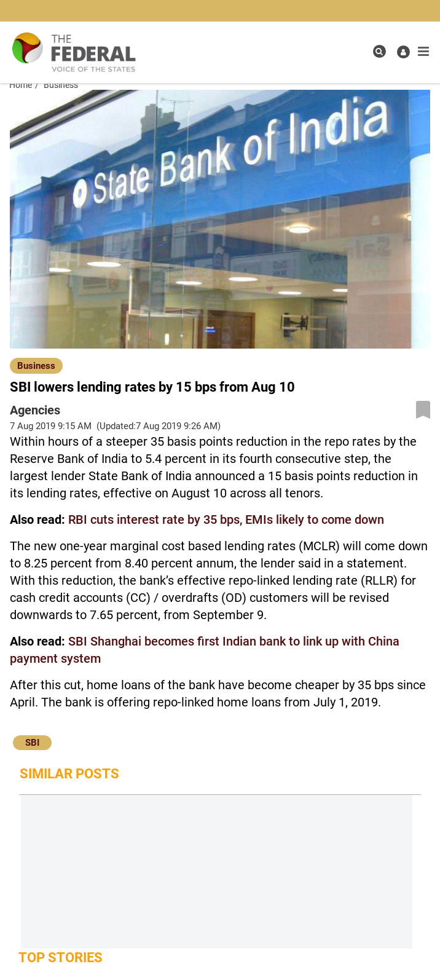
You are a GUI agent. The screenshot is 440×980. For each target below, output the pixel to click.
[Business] (36, 365)
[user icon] (403, 52)
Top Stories (61, 958)
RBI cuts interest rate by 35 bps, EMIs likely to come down (226, 520)
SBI (32, 743)
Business (36, 366)
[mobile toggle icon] (423, 52)
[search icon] (379, 51)
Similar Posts (69, 774)
